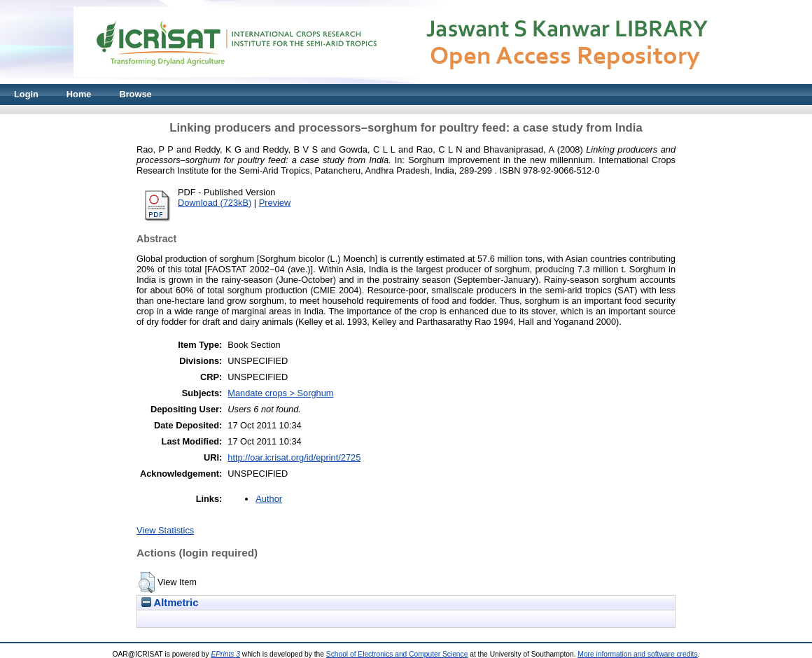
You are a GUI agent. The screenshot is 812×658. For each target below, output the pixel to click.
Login (26, 94)
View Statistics (165, 530)
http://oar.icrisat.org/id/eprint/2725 (294, 457)
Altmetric (170, 603)
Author (269, 499)
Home (79, 94)
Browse (135, 94)
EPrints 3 (225, 654)
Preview (275, 203)
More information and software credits (637, 654)
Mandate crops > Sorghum (280, 393)
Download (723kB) (215, 203)
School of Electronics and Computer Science (397, 654)
